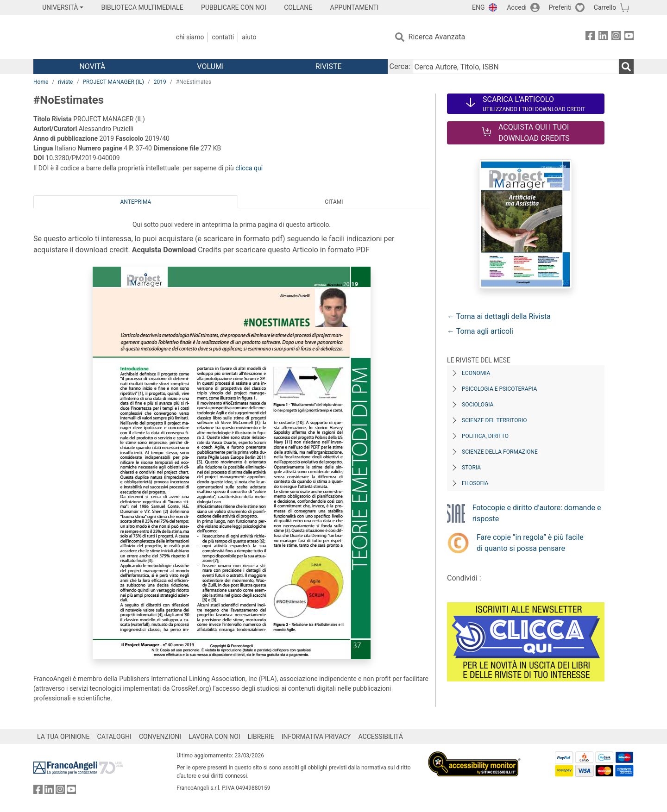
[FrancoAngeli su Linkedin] (603, 37)
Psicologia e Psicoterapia (499, 389)
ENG (478, 7)
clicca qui (249, 168)
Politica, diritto (485, 436)
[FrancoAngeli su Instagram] (616, 37)
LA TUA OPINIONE (63, 737)
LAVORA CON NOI (214, 737)
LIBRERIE (261, 737)
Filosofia (475, 483)
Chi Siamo (190, 37)
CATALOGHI (114, 737)
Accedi (517, 7)
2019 (160, 82)
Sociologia (478, 405)
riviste (65, 82)
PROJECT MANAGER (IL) (113, 82)
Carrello (605, 7)
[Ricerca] (626, 67)
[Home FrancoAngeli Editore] (95, 37)
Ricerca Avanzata (437, 37)
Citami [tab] (334, 202)
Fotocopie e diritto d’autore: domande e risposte (537, 513)
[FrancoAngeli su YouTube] (629, 37)
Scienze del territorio (494, 420)
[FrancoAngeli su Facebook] (590, 37)
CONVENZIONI (160, 737)
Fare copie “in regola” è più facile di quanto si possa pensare (530, 543)
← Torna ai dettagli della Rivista (499, 316)
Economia (476, 373)
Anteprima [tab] (136, 202)
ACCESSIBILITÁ (381, 737)
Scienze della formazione (500, 452)
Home (41, 82)
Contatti (223, 37)
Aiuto (249, 37)
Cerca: (400, 66)
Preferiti (560, 7)
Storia (471, 468)
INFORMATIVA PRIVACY (316, 737)
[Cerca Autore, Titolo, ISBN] (516, 67)
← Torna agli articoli (480, 331)
